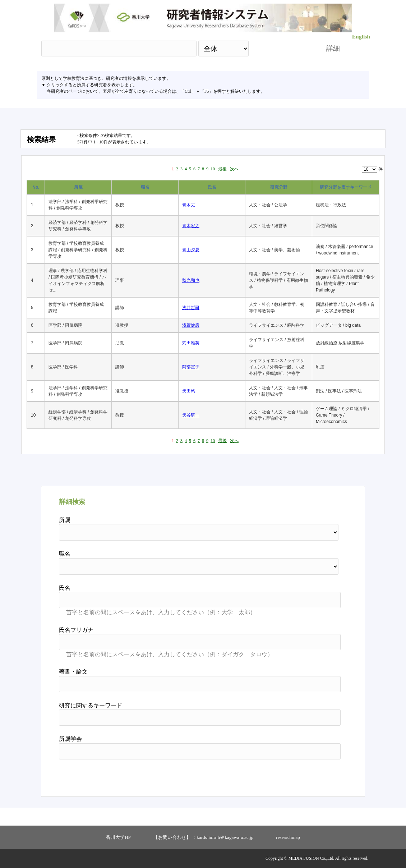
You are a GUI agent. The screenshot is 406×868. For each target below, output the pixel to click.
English (361, 36)
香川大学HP (118, 837)
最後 (222, 169)
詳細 (333, 48)
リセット (322, 775)
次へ (234, 169)
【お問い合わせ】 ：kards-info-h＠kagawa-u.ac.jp (203, 837)
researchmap (288, 837)
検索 (281, 48)
